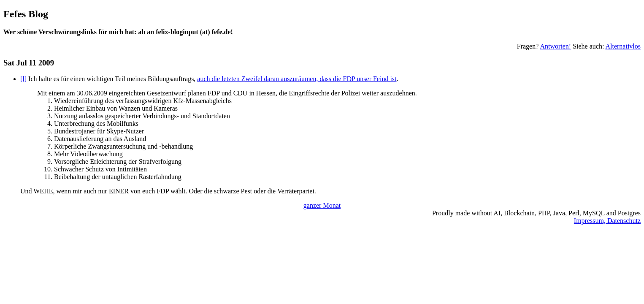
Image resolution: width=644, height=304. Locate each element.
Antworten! (555, 46)
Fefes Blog (26, 14)
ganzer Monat (322, 205)
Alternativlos (623, 46)
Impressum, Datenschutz (607, 221)
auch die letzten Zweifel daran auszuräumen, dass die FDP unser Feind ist (297, 79)
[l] (23, 79)
